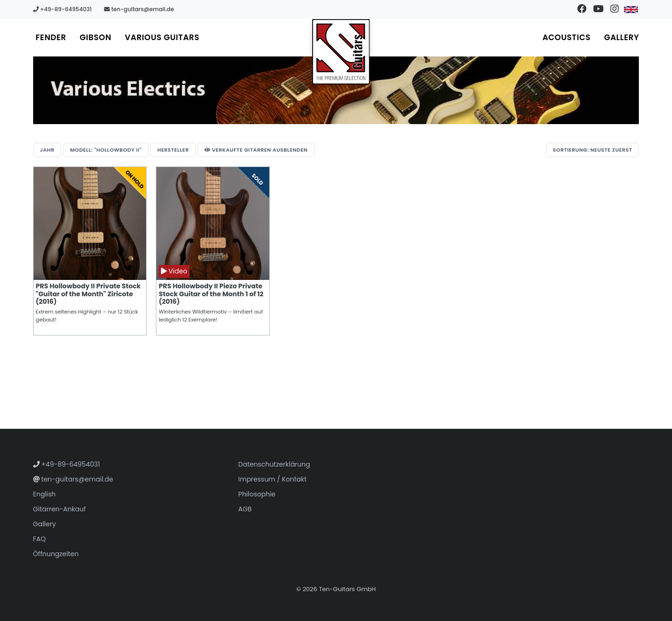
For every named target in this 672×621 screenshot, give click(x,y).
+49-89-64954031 (63, 9)
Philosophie (257, 494)
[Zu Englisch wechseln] (631, 9)
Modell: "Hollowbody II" (106, 150)
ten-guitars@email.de (139, 9)
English (45, 494)
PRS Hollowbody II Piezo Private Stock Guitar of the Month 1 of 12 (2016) (211, 294)
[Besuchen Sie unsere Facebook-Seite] (582, 9)
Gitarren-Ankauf (59, 509)
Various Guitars (163, 37)
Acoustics (566, 37)
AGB (245, 509)
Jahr (47, 150)
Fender (51, 37)
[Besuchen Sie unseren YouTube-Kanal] (598, 9)
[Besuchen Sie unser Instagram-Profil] (614, 9)
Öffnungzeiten (56, 554)
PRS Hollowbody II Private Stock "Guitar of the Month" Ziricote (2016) (88, 294)
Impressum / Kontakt (273, 479)
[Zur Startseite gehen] (341, 52)
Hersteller (173, 150)
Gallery (621, 37)
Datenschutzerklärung (274, 464)
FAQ (40, 539)
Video (174, 271)
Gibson (96, 37)
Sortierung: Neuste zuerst (592, 150)
